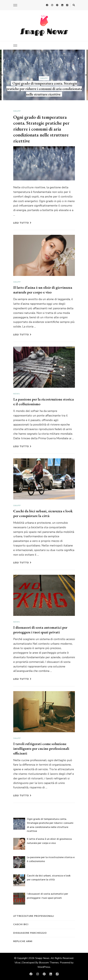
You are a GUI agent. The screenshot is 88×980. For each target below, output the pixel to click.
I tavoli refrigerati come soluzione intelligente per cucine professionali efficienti (41, 748)
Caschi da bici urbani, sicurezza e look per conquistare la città (43, 513)
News (17, 394)
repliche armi (23, 941)
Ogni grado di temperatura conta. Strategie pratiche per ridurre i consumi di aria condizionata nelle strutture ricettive (44, 89)
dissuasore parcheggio (30, 933)
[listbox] (44, 75)
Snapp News (44, 31)
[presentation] (2, 75)
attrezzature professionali (34, 916)
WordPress (44, 967)
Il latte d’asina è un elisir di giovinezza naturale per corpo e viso (43, 290)
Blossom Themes (49, 963)
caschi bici (21, 924)
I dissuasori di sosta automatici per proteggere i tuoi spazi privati (40, 630)
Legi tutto (22, 223)
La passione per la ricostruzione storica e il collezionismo (44, 402)
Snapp (44, 78)
